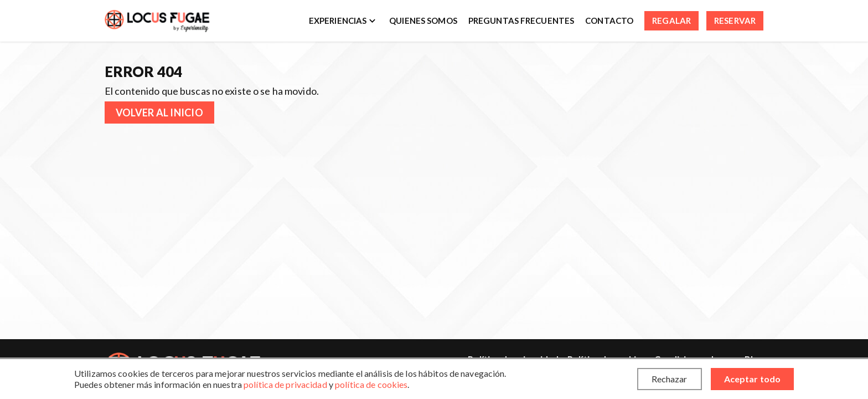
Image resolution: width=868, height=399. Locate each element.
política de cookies (371, 384)
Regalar (671, 21)
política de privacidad (285, 384)
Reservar (735, 21)
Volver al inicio (159, 112)
